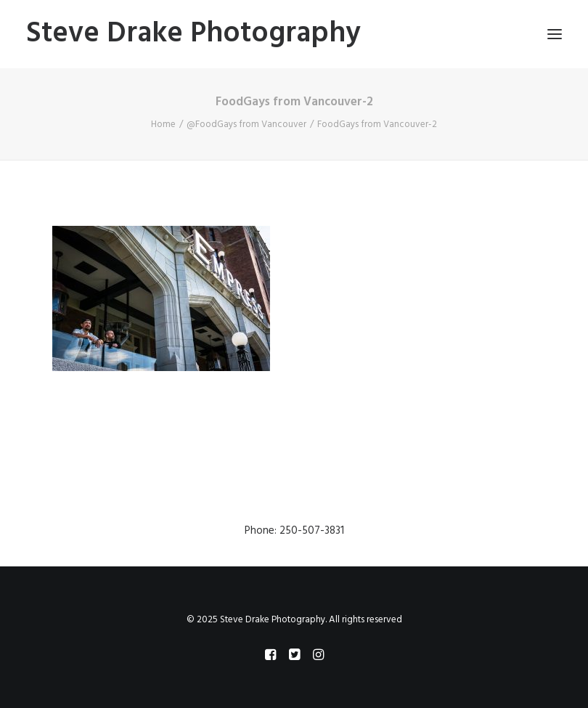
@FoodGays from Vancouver (246, 125)
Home (163, 125)
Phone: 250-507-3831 (294, 531)
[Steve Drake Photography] (193, 34)
